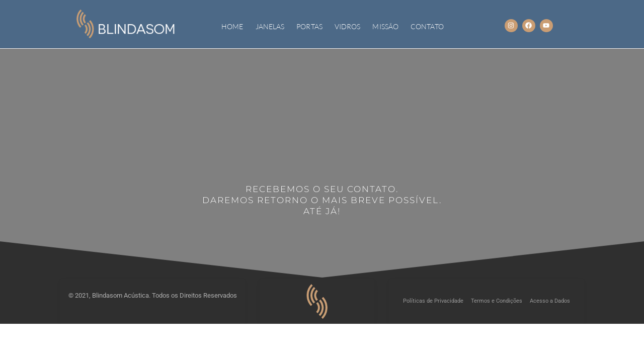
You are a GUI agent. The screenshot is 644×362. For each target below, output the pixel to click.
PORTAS (309, 26)
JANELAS (270, 26)
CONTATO (427, 26)
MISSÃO (385, 26)
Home (232, 26)
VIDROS (348, 26)
